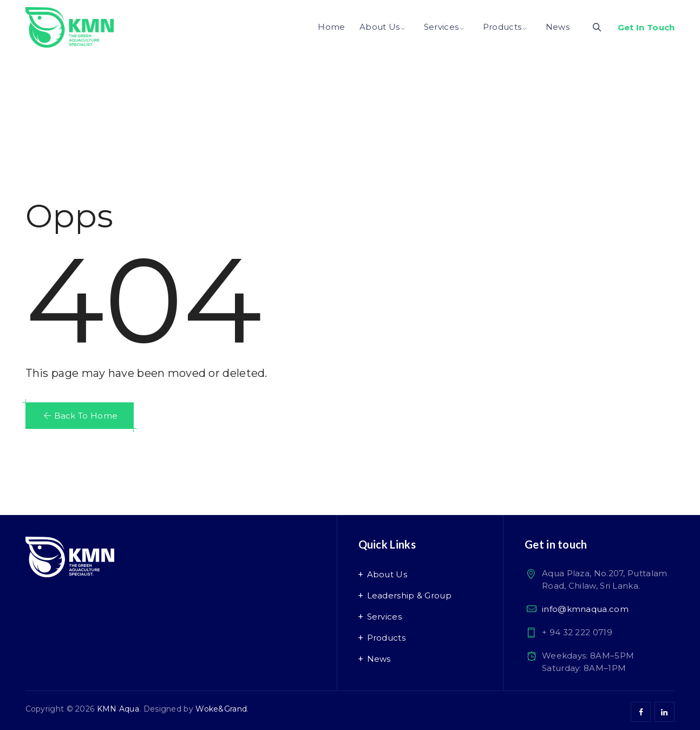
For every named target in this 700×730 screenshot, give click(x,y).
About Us (380, 27)
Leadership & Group (409, 595)
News (558, 27)
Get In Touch (646, 27)
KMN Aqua (118, 709)
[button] (80, 416)
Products (502, 27)
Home (331, 27)
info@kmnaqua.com (585, 609)
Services (441, 27)
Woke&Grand (221, 709)
